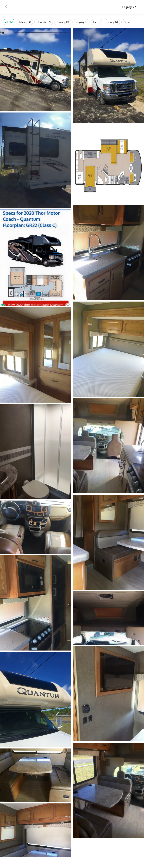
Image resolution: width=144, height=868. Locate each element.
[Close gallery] (6, 7)
